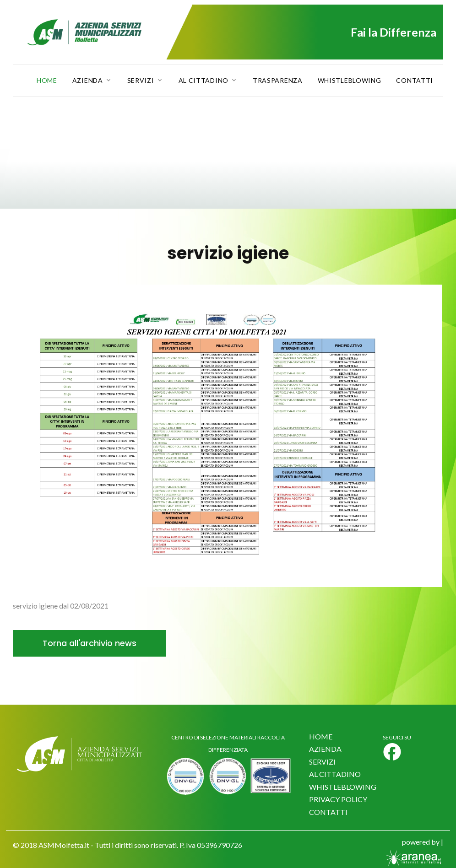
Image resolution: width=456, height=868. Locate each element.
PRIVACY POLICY (338, 799)
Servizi (141, 81)
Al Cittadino (204, 81)
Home (47, 81)
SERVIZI (322, 762)
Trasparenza (278, 81)
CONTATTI (328, 812)
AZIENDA (325, 749)
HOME (321, 736)
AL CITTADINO (335, 774)
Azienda (88, 81)
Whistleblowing (350, 81)
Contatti (415, 81)
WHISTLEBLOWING (343, 787)
